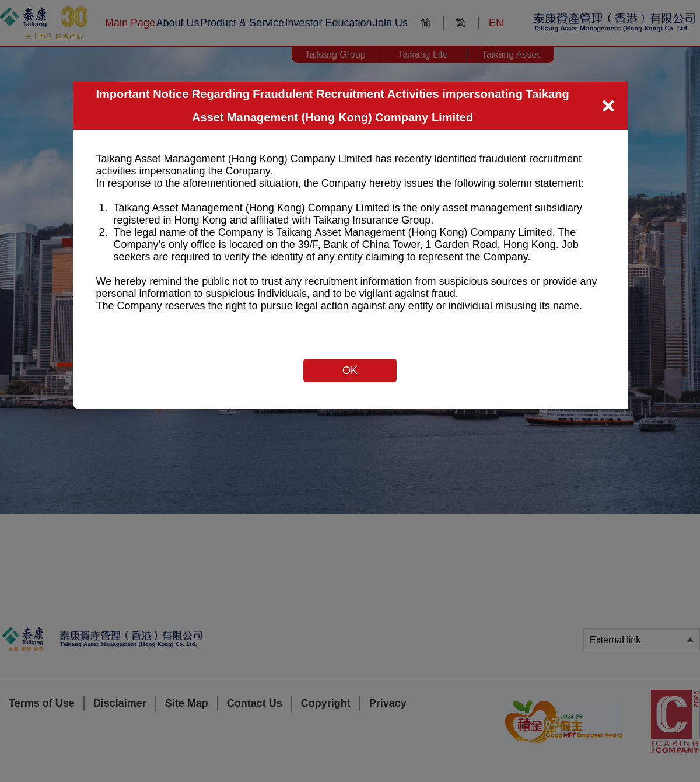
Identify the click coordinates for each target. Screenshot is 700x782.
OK (350, 371)
